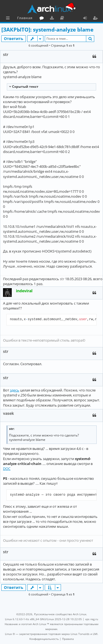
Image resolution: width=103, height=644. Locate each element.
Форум (43, 19)
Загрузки (53, 19)
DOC (7, 469)
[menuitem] (44, 639)
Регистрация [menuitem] (96, 19)
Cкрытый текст (25, 86)
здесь (15, 390)
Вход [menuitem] (87, 19)
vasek (9, 413)
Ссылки (9, 19)
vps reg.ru (92, 619)
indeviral (24, 291)
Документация (63, 19)
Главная (25, 18)
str (6, 54)
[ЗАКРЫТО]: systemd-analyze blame (47, 30)
